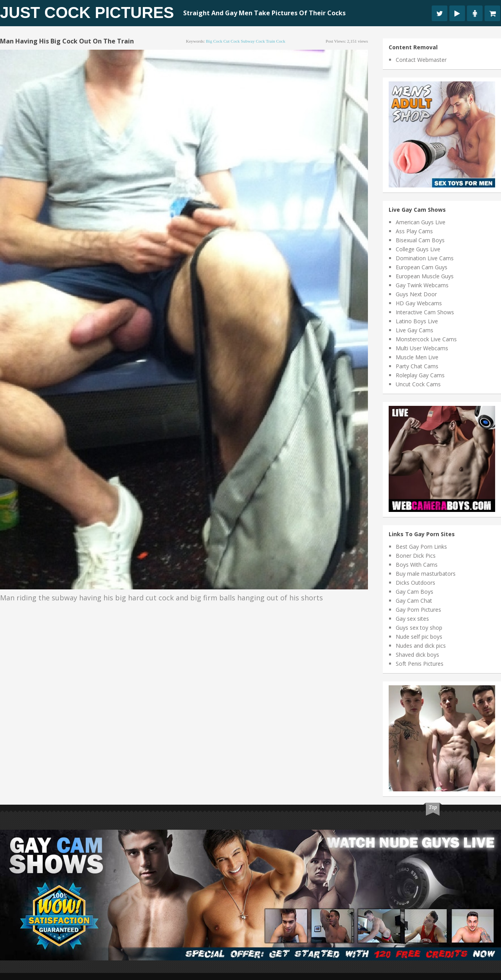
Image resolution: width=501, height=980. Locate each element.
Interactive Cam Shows (425, 312)
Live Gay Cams (414, 330)
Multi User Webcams (422, 348)
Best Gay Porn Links (421, 547)
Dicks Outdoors (415, 583)
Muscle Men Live (417, 357)
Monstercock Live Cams (426, 339)
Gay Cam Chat (414, 601)
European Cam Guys (422, 267)
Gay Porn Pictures (418, 610)
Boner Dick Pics (416, 556)
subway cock (253, 41)
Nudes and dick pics (421, 646)
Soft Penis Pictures (420, 664)
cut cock (232, 41)
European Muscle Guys (425, 276)
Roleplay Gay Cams (420, 375)
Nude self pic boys (419, 637)
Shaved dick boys (417, 655)
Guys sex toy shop (419, 628)
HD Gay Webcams (419, 303)
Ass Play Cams (414, 231)
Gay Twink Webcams (422, 285)
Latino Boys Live (417, 321)
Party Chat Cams (417, 366)
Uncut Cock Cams (418, 384)
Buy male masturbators (426, 574)
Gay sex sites (412, 619)
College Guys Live (418, 249)
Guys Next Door (416, 294)
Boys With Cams (417, 565)
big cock (214, 41)
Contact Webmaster (421, 60)
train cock (275, 41)
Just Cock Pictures (87, 13)
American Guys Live (421, 222)
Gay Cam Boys (414, 592)
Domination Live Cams (425, 258)
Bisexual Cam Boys (420, 240)
